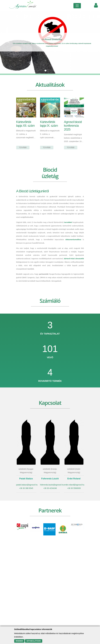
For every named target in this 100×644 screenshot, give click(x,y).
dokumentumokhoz (73, 239)
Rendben (19, 641)
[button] (8, 42)
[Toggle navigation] (77, 6)
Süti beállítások (34, 641)
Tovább (23, 147)
